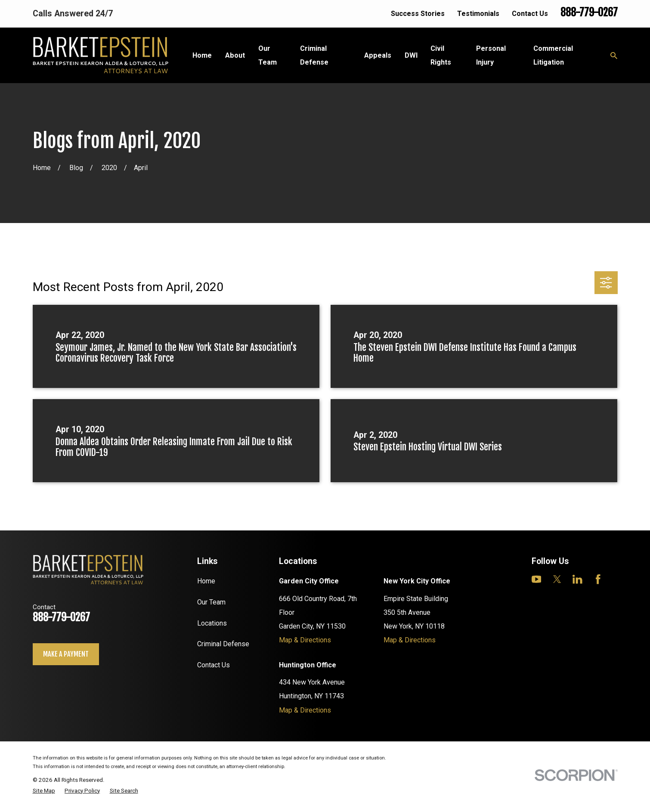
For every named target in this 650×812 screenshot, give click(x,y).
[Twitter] (557, 579)
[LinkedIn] (577, 579)
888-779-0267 (589, 12)
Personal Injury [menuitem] (491, 55)
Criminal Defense (223, 644)
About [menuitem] (235, 55)
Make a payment (66, 654)
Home (206, 581)
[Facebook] (598, 579)
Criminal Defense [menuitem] (314, 55)
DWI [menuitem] (411, 55)
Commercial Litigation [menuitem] (553, 55)
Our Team (211, 602)
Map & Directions (305, 640)
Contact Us (530, 14)
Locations (212, 623)
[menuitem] (44, 791)
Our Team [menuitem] (268, 55)
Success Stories (418, 14)
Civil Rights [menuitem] (441, 55)
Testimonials (478, 14)
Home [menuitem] (202, 55)
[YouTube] (537, 579)
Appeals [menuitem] (378, 55)
